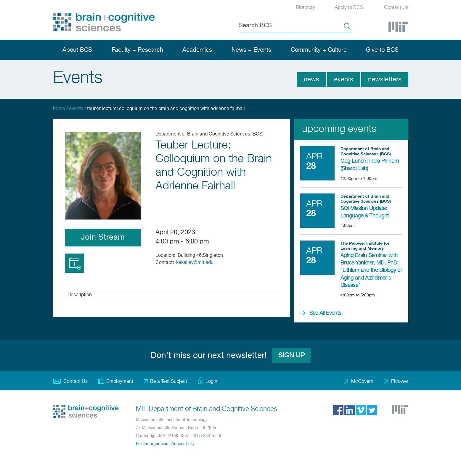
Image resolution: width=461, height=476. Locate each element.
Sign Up (291, 356)
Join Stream (103, 237)
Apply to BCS (349, 8)
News (311, 80)
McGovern (362, 382)
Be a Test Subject (169, 382)
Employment (120, 382)
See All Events (325, 313)
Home (59, 109)
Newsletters (385, 80)
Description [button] (80, 295)
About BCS (77, 50)
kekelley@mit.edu (195, 263)
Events (344, 80)
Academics (197, 50)
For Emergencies (152, 444)
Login (211, 382)
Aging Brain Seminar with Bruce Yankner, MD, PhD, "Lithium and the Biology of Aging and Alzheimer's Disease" (371, 271)
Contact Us (396, 8)
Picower (400, 382)
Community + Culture (319, 50)
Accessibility (183, 444)
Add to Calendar (74, 263)
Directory (305, 8)
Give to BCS (382, 50)
